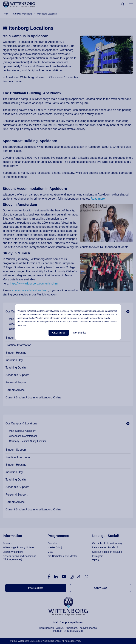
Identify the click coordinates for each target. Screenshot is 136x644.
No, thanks (80, 333)
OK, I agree (59, 333)
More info (22, 325)
